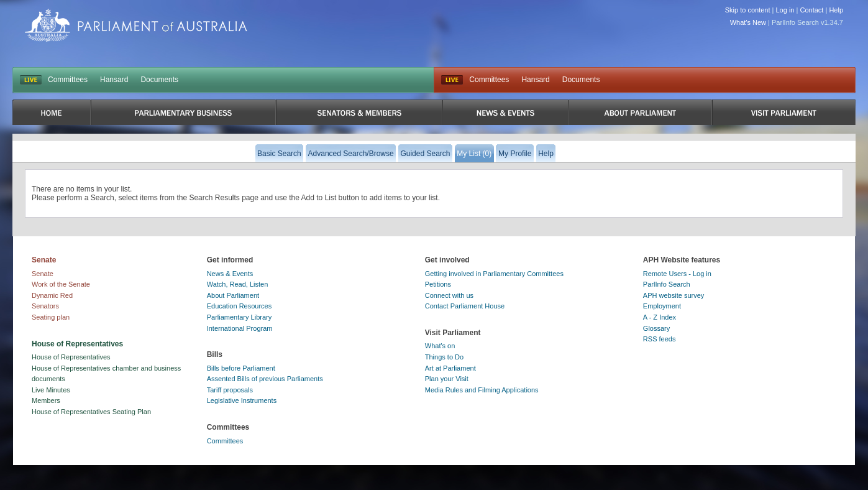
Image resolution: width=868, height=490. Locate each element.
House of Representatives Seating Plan (91, 412)
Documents (159, 80)
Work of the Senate (61, 284)
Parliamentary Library (240, 317)
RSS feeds (660, 339)
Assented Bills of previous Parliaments (265, 379)
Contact (811, 10)
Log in (785, 10)
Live (452, 80)
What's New (748, 22)
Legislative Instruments (242, 400)
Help (836, 10)
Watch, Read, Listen (238, 284)
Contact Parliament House (465, 306)
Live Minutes (51, 390)
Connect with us (449, 295)
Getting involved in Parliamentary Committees (494, 274)
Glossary (656, 328)
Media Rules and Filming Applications (482, 390)
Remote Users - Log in (677, 274)
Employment (662, 306)
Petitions (438, 284)
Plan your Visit (447, 379)
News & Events (230, 274)
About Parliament (233, 295)
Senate (43, 274)
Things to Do (444, 357)
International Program (240, 328)
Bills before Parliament (241, 368)
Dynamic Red (52, 295)
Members (46, 400)
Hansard (114, 80)
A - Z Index (660, 317)
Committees (68, 80)
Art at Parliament (450, 368)
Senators (45, 306)
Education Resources (240, 306)
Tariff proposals (230, 390)
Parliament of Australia (136, 25)
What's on (440, 346)
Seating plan (51, 317)
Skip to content (748, 10)
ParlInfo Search (667, 284)
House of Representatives (71, 357)
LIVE (31, 80)
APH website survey (674, 295)
